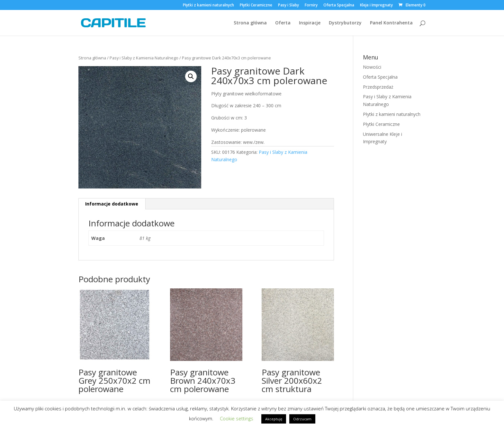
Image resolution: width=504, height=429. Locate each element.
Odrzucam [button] (302, 419)
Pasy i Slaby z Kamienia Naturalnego (144, 58)
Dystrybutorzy (345, 23)
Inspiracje (310, 23)
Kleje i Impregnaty (376, 5)
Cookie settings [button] (237, 418)
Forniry (311, 5)
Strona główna (250, 23)
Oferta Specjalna (339, 5)
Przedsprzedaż (378, 87)
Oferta (283, 23)
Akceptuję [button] (274, 419)
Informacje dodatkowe (112, 204)
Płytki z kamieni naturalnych (208, 5)
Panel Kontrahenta (391, 23)
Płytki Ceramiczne (256, 5)
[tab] (112, 204)
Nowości (372, 67)
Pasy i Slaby (288, 5)
